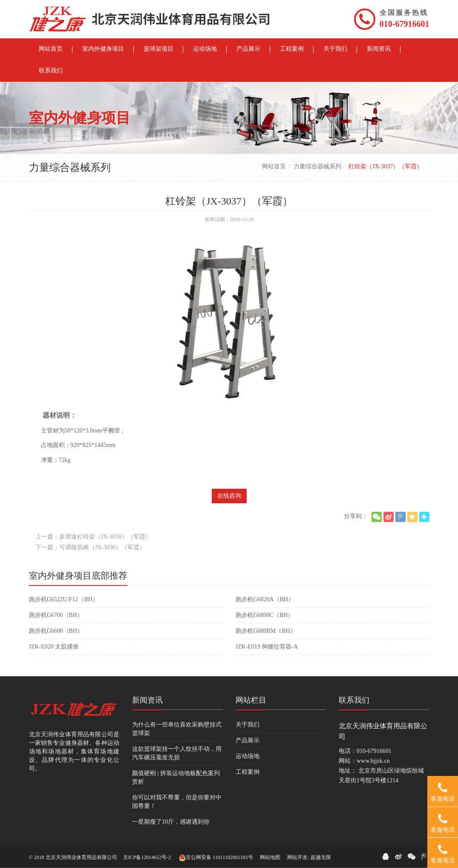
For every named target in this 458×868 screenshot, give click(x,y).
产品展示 (248, 740)
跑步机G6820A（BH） (265, 599)
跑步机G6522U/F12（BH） (64, 599)
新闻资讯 (147, 700)
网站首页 (274, 166)
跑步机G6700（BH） (56, 615)
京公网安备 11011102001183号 (216, 858)
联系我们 (354, 700)
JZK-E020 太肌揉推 (54, 647)
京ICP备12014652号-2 (147, 857)
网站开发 (297, 857)
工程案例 (248, 772)
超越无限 (321, 857)
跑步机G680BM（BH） (266, 631)
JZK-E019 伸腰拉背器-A (267, 647)
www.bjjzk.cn (373, 761)
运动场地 (248, 756)
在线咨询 (229, 496)
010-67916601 (405, 24)
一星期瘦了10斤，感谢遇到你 (171, 822)
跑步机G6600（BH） (56, 631)
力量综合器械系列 (317, 166)
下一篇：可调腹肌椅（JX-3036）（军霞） (90, 547)
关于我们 (248, 725)
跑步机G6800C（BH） (265, 615)
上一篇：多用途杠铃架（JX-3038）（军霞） (93, 537)
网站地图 (270, 857)
